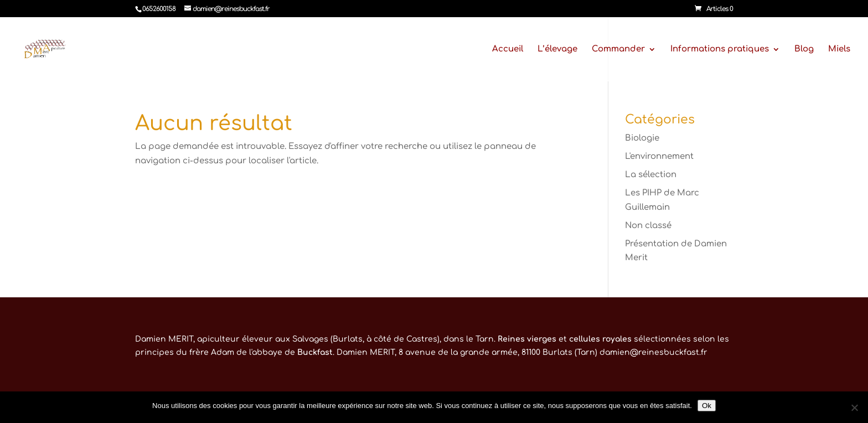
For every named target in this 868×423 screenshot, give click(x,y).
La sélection (651, 175)
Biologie (642, 138)
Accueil (508, 50)
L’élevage (557, 50)
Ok (707, 406)
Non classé (648, 226)
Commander (618, 50)
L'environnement (659, 156)
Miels (839, 50)
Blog (804, 50)
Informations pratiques (720, 50)
